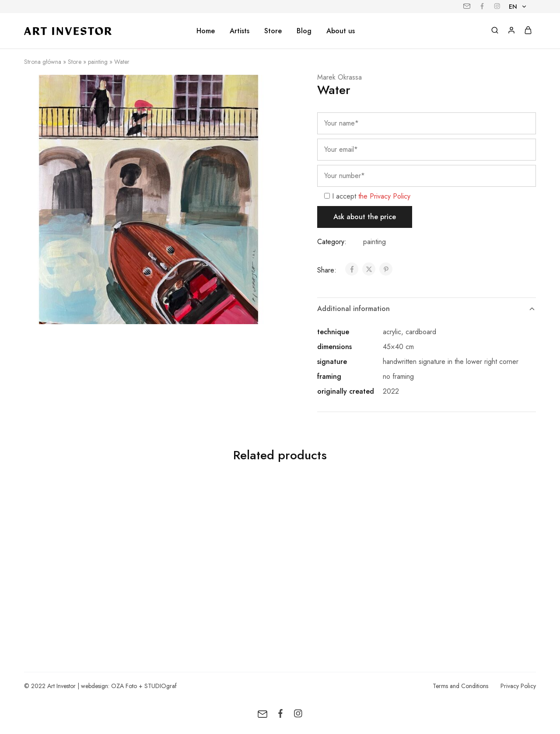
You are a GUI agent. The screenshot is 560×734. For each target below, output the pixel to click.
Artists (240, 31)
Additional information (427, 309)
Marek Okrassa (339, 77)
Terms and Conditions (460, 686)
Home (206, 31)
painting (98, 62)
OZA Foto (124, 686)
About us (341, 31)
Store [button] (273, 31)
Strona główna (43, 62)
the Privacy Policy (384, 196)
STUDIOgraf (161, 686)
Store (75, 62)
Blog (304, 31)
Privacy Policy (518, 686)
